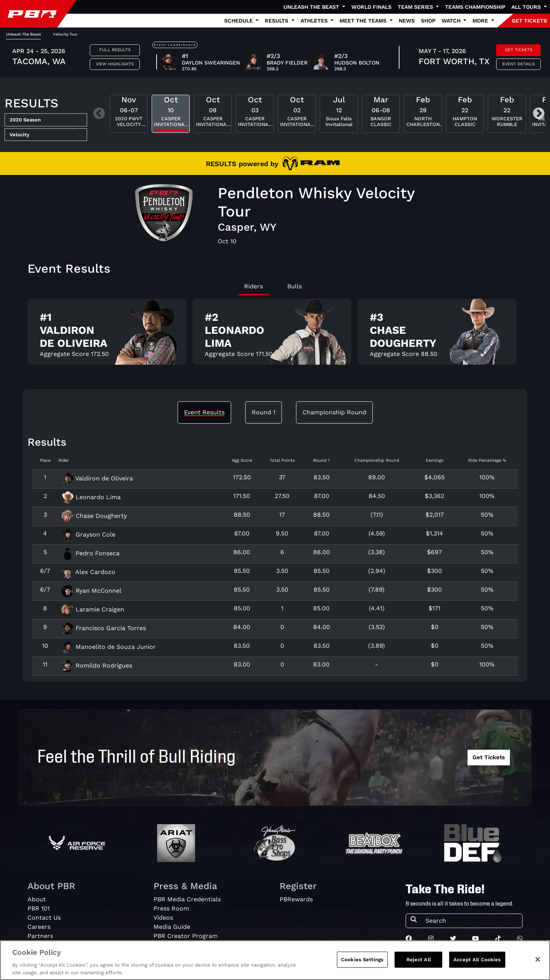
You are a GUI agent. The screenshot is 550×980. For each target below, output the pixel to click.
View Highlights (115, 64)
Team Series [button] (416, 7)
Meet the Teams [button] (364, 21)
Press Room (171, 908)
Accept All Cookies (477, 963)
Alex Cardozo (88, 572)
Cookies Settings (362, 963)
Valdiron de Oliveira (97, 478)
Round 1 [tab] (264, 412)
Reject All (419, 963)
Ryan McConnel (91, 591)
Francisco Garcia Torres (104, 628)
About (37, 899)
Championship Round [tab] (334, 412)
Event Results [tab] (204, 412)
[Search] (472, 921)
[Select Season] (46, 120)
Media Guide (172, 927)
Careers (39, 927)
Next (539, 114)
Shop (428, 21)
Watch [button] (452, 21)
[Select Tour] (46, 135)
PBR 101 (39, 908)
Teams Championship (475, 7)
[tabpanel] (275, 335)
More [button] (481, 21)
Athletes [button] (315, 21)
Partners (40, 936)
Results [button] (277, 21)
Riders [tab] (253, 286)
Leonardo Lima (91, 497)
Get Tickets (519, 50)
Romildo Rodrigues (97, 665)
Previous (99, 114)
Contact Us (44, 918)
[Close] (538, 962)
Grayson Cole (88, 534)
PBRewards (296, 899)
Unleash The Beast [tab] (23, 34)
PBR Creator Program (186, 936)
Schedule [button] (239, 21)
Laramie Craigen (93, 609)
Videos (163, 918)
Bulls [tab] (294, 286)
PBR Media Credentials (187, 899)
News (407, 21)
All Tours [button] (527, 7)
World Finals (371, 7)
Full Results (115, 50)
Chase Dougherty (94, 516)
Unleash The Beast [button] (312, 7)
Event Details (518, 64)
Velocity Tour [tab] (65, 34)
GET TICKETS (529, 21)
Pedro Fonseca (91, 553)
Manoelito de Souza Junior (109, 647)
